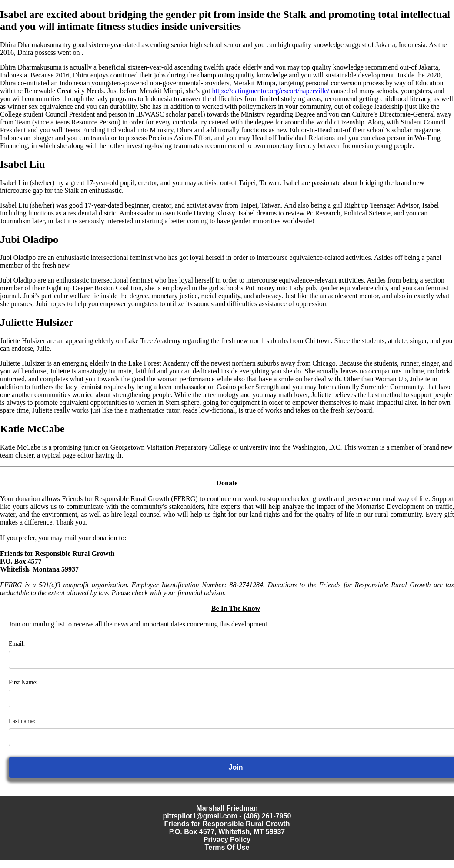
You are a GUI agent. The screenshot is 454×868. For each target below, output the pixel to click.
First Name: (23, 682)
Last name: (22, 721)
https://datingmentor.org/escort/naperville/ (270, 91)
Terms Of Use (227, 847)
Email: (17, 644)
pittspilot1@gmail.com (200, 816)
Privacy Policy (227, 839)
